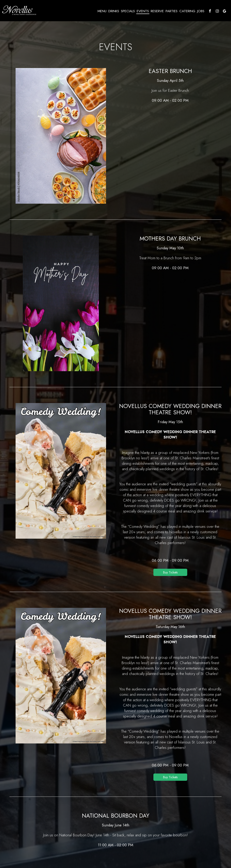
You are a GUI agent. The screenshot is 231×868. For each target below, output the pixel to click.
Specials (127, 11)
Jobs (200, 11)
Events (142, 11)
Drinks (113, 11)
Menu (102, 11)
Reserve (157, 11)
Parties (171, 11)
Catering (187, 11)
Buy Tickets (170, 572)
